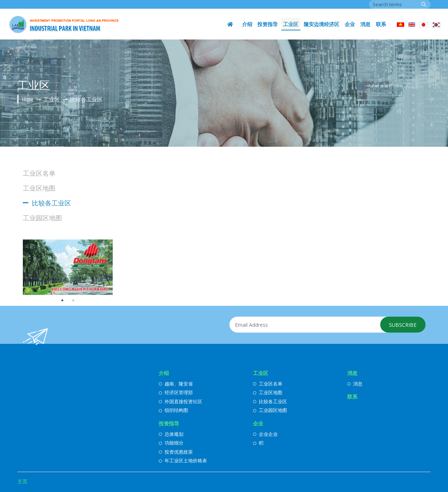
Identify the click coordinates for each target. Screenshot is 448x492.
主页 (22, 481)
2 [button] (73, 300)
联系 (381, 24)
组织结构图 (173, 410)
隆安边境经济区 (323, 24)
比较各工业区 (51, 203)
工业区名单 (39, 173)
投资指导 (269, 24)
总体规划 (171, 434)
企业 (350, 24)
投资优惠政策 (176, 452)
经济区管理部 (176, 392)
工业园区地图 (42, 217)
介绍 (249, 24)
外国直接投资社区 (181, 401)
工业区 (292, 24)
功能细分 (171, 443)
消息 (366, 24)
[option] (68, 267)
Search (424, 4)
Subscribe (403, 325)
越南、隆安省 (176, 384)
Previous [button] (17, 267)
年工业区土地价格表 (183, 460)
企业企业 (265, 434)
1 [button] (62, 300)
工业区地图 (39, 188)
